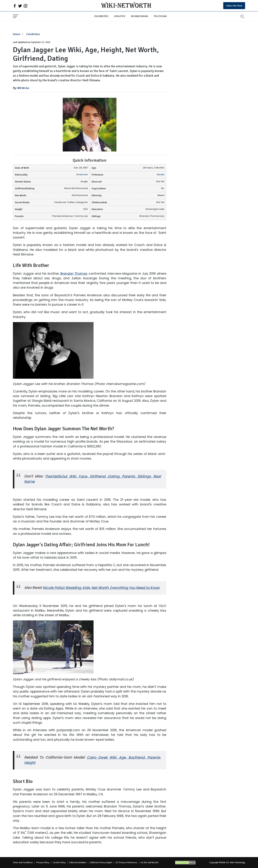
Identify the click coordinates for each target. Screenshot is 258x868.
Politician (160, 16)
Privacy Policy (43, 863)
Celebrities (101, 16)
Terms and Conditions (23, 863)
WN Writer (23, 88)
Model (161, 174)
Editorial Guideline (78, 863)
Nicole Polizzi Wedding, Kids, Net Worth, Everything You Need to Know (101, 588)
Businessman (139, 16)
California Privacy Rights (101, 863)
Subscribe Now (234, 6)
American (82, 174)
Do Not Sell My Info (150, 863)
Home (17, 34)
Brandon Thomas (74, 274)
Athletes (120, 16)
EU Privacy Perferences (126, 863)
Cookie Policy (59, 863)
